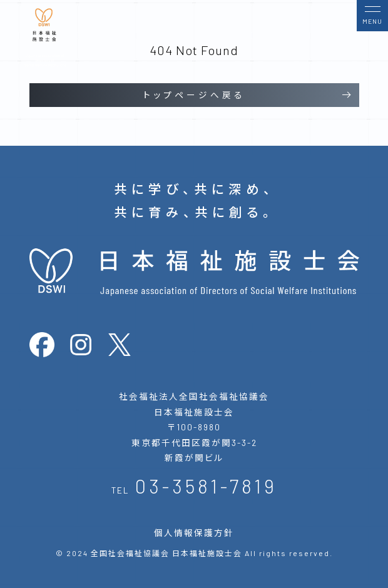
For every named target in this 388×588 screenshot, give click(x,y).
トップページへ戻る (194, 95)
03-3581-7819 (206, 486)
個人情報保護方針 (194, 533)
